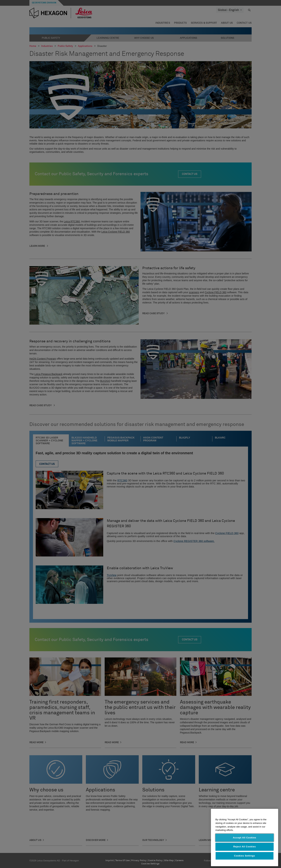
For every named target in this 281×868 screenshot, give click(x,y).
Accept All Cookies (244, 838)
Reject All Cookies (245, 847)
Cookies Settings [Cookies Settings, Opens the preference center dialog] (245, 856)
